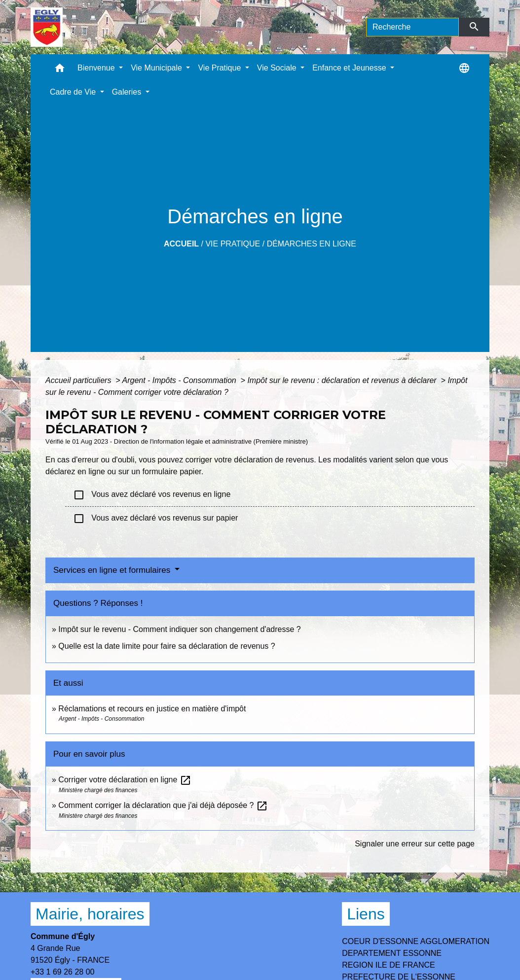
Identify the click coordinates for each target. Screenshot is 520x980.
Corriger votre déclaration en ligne (125, 780)
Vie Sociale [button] (278, 68)
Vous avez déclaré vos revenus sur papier (155, 519)
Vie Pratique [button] (220, 68)
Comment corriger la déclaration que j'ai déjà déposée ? (163, 805)
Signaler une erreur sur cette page (415, 844)
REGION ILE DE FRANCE (388, 965)
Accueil (181, 244)
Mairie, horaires (90, 914)
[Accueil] (47, 27)
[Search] (412, 27)
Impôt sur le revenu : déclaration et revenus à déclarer (343, 380)
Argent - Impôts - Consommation (180, 380)
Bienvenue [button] (97, 68)
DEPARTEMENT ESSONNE (392, 953)
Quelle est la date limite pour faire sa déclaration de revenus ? (167, 646)
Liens (366, 914)
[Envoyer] (474, 27)
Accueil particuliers (79, 380)
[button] (60, 70)
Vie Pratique (233, 244)
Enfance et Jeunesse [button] (350, 68)
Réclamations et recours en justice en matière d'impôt (152, 709)
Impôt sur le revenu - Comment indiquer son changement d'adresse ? (179, 629)
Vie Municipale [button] (157, 68)
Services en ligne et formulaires (113, 570)
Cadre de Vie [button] (74, 92)
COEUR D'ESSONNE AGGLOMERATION (416, 941)
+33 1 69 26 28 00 (62, 972)
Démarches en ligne (312, 244)
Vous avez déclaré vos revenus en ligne (152, 495)
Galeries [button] (128, 92)
